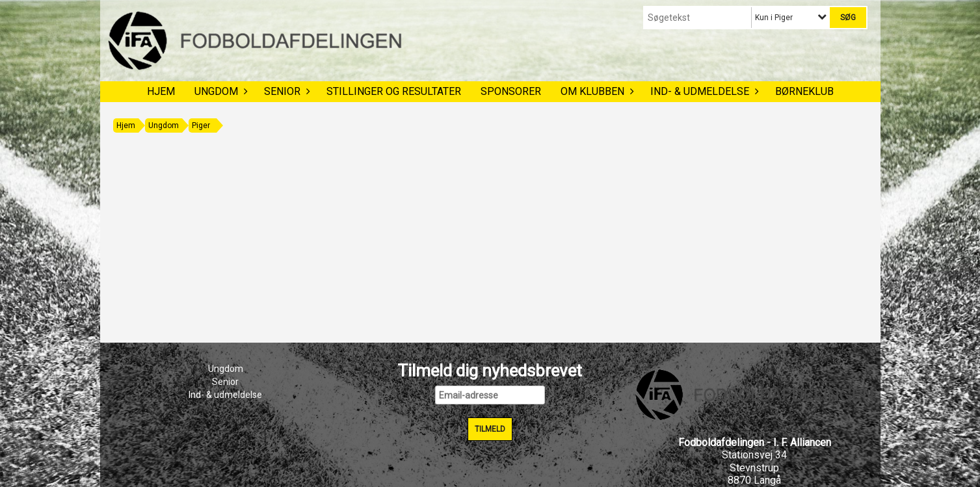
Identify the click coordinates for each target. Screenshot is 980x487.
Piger (201, 125)
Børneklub (804, 91)
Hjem (161, 91)
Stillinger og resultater (394, 91)
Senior (285, 91)
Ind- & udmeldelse (703, 91)
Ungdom (219, 91)
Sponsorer (511, 91)
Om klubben (596, 91)
